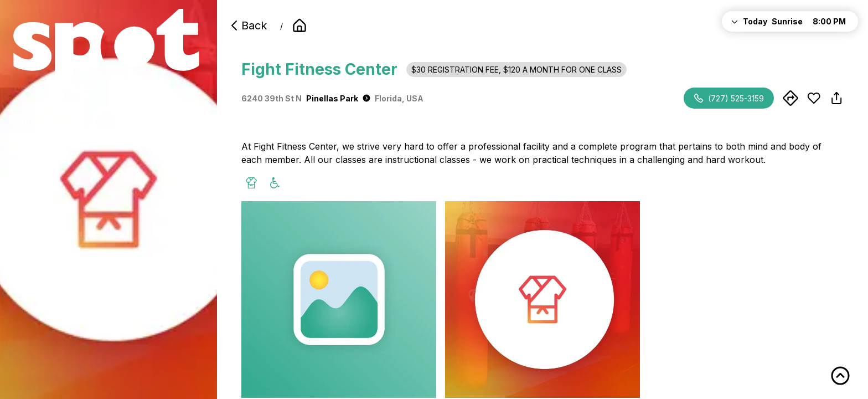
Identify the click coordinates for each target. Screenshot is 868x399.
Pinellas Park (338, 98)
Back (247, 25)
